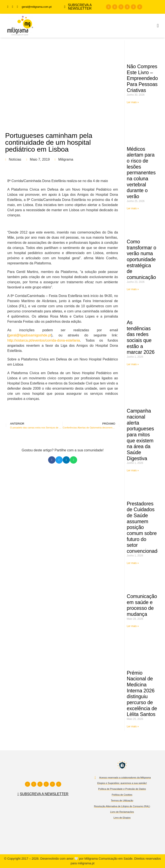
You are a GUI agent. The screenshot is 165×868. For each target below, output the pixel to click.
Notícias (15, 159)
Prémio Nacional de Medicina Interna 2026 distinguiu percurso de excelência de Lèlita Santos (142, 694)
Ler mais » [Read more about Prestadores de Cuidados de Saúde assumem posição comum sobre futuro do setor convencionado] (133, 563)
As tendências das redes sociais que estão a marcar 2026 (141, 337)
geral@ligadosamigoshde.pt (30, 335)
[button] (158, 26)
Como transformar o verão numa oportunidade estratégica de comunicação (141, 259)
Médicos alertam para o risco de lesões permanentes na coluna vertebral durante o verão (141, 173)
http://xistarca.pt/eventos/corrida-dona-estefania (44, 340)
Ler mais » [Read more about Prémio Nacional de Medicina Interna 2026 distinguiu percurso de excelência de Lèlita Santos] (133, 726)
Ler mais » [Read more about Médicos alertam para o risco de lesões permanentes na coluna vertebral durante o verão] (133, 208)
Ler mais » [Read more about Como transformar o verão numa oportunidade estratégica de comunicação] (133, 289)
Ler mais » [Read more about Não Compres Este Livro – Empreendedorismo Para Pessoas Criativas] (133, 102)
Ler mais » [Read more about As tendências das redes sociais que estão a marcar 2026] (133, 364)
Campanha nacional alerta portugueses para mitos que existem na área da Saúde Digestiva (140, 435)
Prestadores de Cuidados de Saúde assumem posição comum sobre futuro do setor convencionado (143, 527)
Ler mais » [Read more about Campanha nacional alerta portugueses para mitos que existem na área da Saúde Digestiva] (133, 470)
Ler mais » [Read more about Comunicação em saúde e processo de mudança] (133, 626)
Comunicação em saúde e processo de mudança (142, 605)
